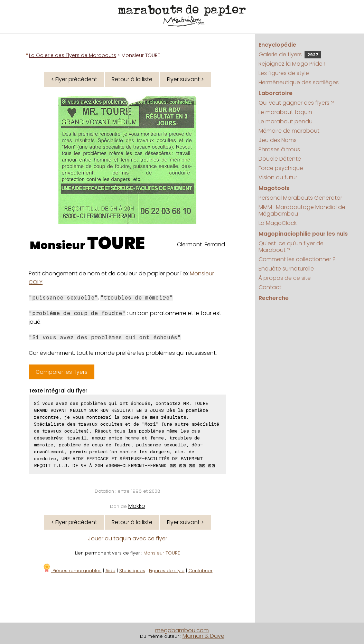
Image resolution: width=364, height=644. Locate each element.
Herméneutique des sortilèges (299, 82)
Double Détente (280, 159)
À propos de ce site (285, 278)
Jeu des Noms (278, 140)
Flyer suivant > (185, 79)
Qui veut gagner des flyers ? (296, 103)
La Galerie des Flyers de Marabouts (73, 55)
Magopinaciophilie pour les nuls (303, 234)
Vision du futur (278, 177)
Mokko (137, 506)
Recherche (274, 298)
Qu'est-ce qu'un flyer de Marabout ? (291, 247)
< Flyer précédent (74, 79)
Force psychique (281, 168)
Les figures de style (284, 73)
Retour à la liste (132, 79)
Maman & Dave (203, 636)
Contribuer (200, 571)
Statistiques (132, 571)
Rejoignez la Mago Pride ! (292, 64)
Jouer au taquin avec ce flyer (128, 538)
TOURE (116, 243)
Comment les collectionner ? (297, 259)
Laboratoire (276, 93)
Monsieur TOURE (162, 553)
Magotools (274, 188)
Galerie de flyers (290, 54)
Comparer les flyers (62, 372)
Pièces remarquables (72, 571)
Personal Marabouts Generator (300, 198)
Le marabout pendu (286, 121)
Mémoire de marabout (289, 131)
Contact (270, 287)
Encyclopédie (277, 45)
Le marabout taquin (285, 112)
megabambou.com (182, 630)
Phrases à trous (279, 149)
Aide (110, 571)
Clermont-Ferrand (201, 244)
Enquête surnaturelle (286, 269)
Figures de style (167, 571)
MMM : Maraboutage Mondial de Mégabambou (302, 210)
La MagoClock (278, 223)
